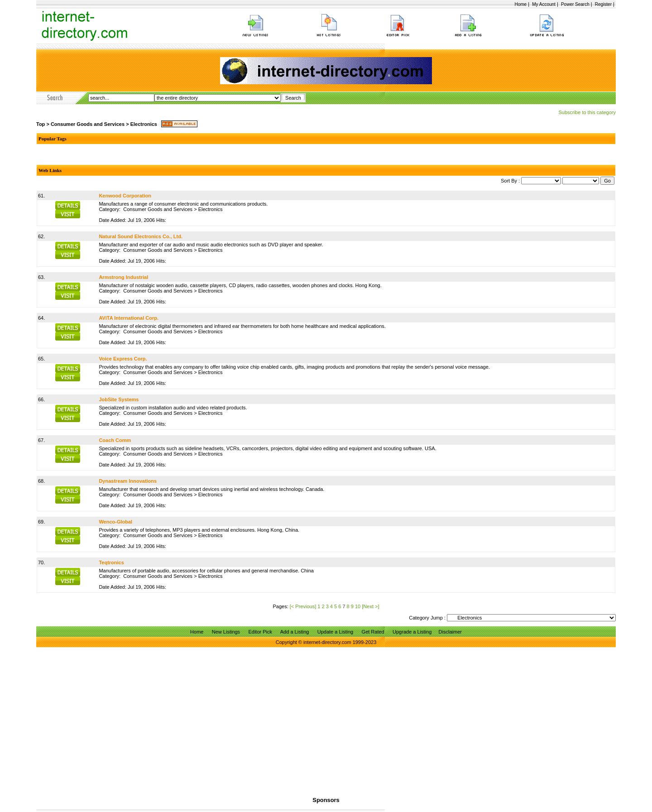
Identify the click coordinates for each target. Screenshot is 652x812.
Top (41, 124)
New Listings (226, 632)
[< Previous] (303, 606)
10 (358, 606)
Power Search (575, 4)
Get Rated (373, 632)
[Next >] (370, 606)
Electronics (144, 124)
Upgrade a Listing (412, 632)
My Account (544, 4)
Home (520, 4)
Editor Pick (260, 632)
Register (603, 4)
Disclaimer (450, 632)
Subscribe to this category (587, 112)
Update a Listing (336, 632)
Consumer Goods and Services (88, 124)
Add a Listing (295, 632)
